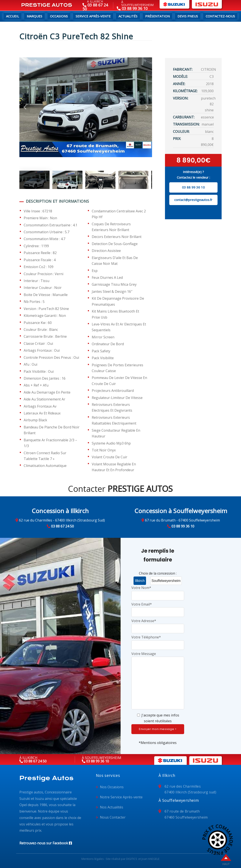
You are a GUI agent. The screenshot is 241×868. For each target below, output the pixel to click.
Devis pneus (188, 16)
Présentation (157, 16)
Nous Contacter (113, 817)
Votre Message (158, 681)
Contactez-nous (220, 16)
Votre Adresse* (158, 625)
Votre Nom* (158, 591)
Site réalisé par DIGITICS (121, 859)
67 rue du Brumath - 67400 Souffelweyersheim (182, 520)
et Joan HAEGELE (149, 859)
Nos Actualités (112, 807)
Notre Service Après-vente (121, 797)
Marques (34, 16)
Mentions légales (93, 859)
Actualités (128, 16)
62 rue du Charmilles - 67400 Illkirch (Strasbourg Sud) (62, 520)
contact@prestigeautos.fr (193, 200)
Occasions (59, 16)
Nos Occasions (112, 787)
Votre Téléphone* (158, 641)
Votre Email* (158, 608)
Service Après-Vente (93, 16)
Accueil (12, 16)
